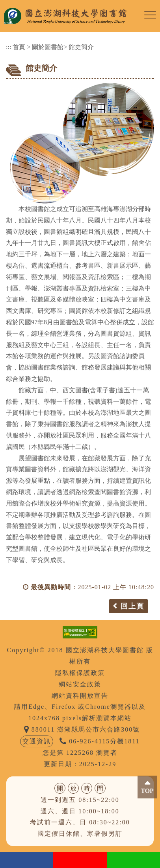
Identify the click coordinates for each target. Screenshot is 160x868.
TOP (147, 791)
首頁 (19, 47)
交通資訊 (37, 741)
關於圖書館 (48, 47)
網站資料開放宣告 (80, 696)
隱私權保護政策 (80, 673)
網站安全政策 (80, 684)
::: (8, 47)
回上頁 (132, 606)
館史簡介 (81, 47)
